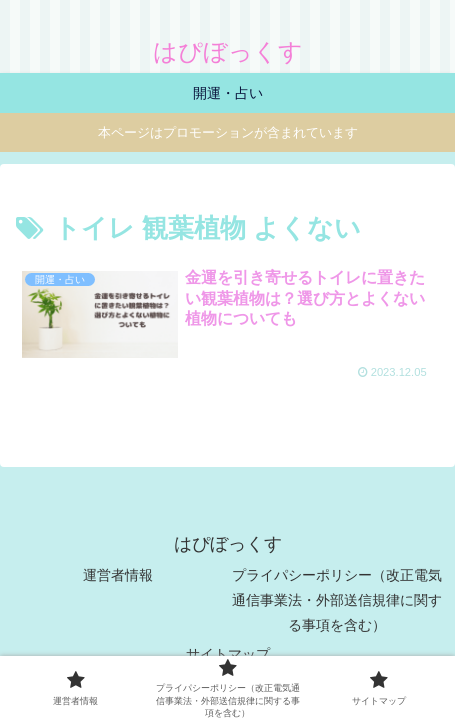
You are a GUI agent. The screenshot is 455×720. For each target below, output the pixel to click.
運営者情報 (118, 575)
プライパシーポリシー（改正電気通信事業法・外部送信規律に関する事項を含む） (337, 600)
